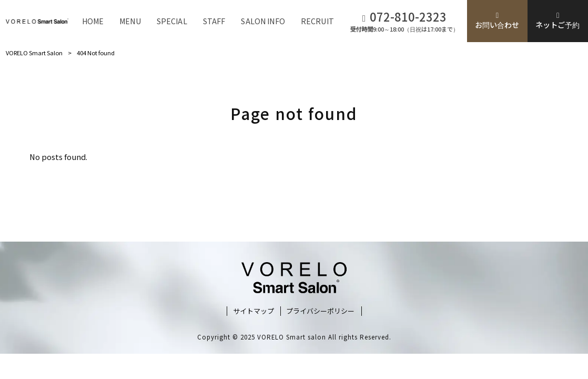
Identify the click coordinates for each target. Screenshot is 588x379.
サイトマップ (254, 311)
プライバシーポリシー (320, 311)
